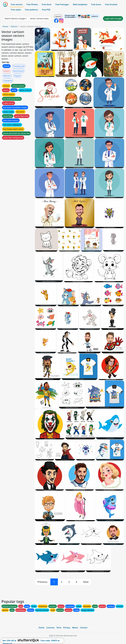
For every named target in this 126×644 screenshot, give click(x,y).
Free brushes (111, 4)
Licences (50, 628)
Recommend (18, 71)
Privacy (67, 628)
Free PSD (46, 10)
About (75, 628)
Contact (84, 628)
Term (59, 628)
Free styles (16, 10)
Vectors (14, 26)
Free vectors (17, 4)
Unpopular (8, 81)
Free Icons (96, 4)
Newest (7, 71)
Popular (17, 76)
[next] (86, 582)
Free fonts (47, 4)
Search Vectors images (15, 19)
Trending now (19, 66)
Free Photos (32, 4)
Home (5, 26)
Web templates (80, 4)
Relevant (7, 76)
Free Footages (62, 4)
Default (7, 66)
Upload (58, 16)
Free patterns (31, 10)
